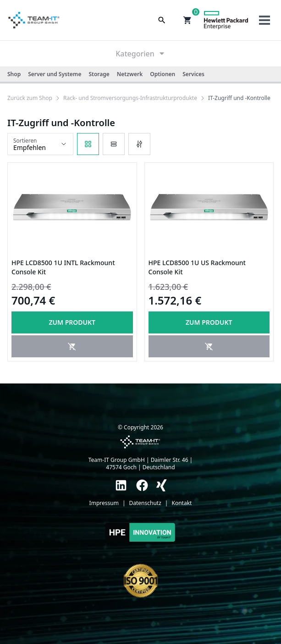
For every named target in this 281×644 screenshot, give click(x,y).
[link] (30, 98)
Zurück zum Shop (30, 98)
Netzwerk (130, 74)
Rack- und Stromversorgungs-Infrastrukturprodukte (130, 98)
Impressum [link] (104, 503)
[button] (187, 20)
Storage (99, 74)
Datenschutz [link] (145, 503)
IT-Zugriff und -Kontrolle (239, 98)
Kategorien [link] (140, 54)
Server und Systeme (55, 74)
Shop (14, 74)
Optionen (163, 74)
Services (193, 74)
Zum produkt (72, 322)
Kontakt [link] (182, 503)
